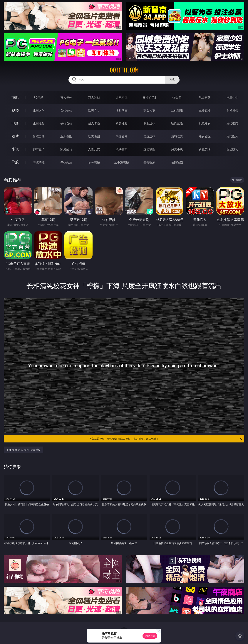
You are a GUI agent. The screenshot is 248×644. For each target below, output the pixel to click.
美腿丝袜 (149, 136)
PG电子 (39, 97)
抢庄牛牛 (232, 97)
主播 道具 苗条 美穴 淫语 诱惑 (24, 450)
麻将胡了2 (149, 97)
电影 (15, 123)
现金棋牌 (205, 97)
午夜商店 (66, 162)
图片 (15, 136)
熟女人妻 (149, 110)
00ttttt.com (124, 70)
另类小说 (177, 149)
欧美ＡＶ (94, 110)
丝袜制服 (177, 110)
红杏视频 (149, 162)
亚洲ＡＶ (39, 110)
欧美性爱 (122, 123)
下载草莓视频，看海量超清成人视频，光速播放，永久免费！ (166, 439)
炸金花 (177, 97)
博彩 (15, 97)
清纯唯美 (177, 136)
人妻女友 (94, 149)
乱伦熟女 (205, 123)
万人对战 (94, 97)
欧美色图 (94, 136)
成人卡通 (94, 123)
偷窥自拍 (39, 136)
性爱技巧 (232, 149)
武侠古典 (122, 149)
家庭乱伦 (66, 149)
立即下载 (150, 636)
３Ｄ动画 (122, 110)
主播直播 (205, 110)
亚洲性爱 (39, 123)
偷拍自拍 (66, 123)
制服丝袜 (149, 123)
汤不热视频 (122, 162)
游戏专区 (122, 97)
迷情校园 (149, 149)
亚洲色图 (66, 136)
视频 (15, 110)
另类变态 (232, 123)
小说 (15, 149)
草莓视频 (94, 162)
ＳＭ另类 (232, 110)
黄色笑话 (205, 149)
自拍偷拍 (66, 110)
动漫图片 (122, 136)
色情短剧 (177, 162)
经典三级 (177, 123)
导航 (15, 162)
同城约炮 (39, 162)
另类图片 (232, 136)
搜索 (172, 80)
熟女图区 (205, 136)
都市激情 (39, 149)
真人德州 (66, 97)
